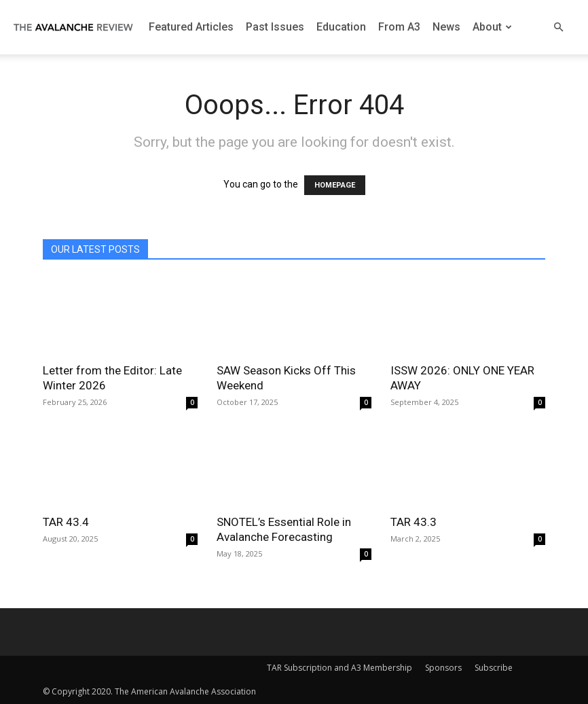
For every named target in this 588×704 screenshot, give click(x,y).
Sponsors (443, 668)
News (446, 27)
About (492, 27)
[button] (558, 28)
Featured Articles (191, 27)
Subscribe (494, 668)
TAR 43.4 (66, 522)
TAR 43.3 (414, 522)
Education (341, 27)
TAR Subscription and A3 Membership (339, 668)
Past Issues (275, 27)
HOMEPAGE (335, 185)
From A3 (399, 27)
